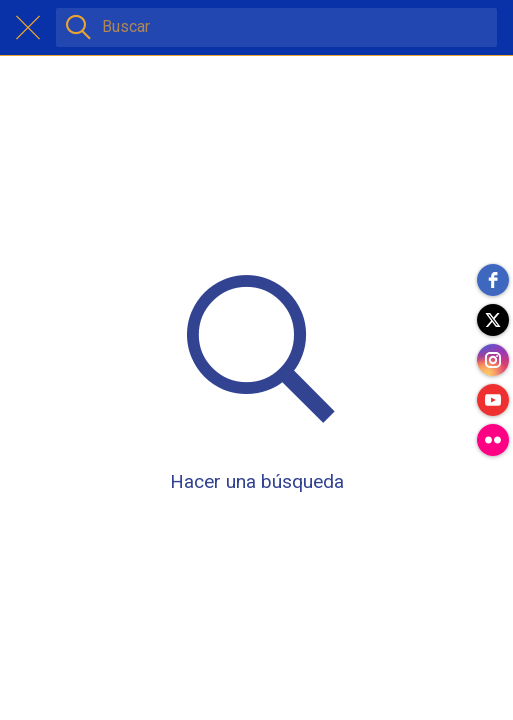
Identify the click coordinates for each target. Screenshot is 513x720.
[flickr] (493, 440)
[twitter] (493, 320)
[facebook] (493, 280)
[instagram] (493, 360)
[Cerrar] (28, 28)
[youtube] (493, 400)
